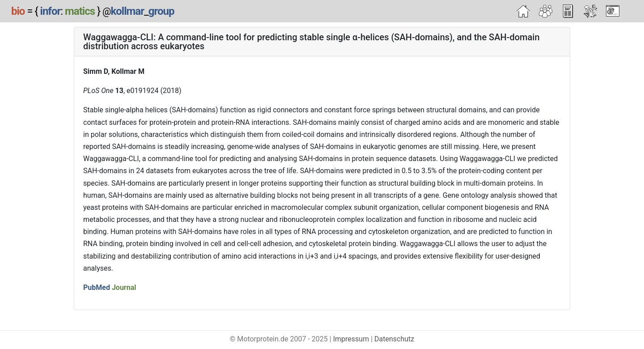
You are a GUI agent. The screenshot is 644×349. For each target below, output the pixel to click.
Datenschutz (394, 339)
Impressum (351, 339)
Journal (124, 287)
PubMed (97, 287)
